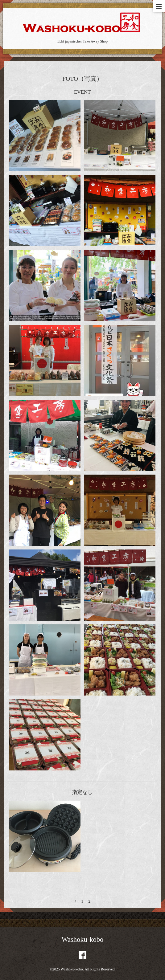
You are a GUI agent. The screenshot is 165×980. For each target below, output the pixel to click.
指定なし (82, 792)
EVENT (82, 92)
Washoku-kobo (83, 939)
